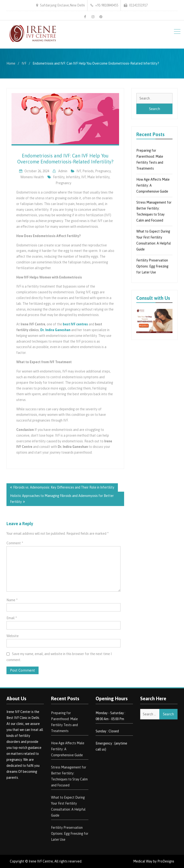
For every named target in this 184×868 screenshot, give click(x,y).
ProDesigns (166, 861)
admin (63, 171)
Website (13, 636)
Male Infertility (98, 177)
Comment (15, 543)
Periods (88, 171)
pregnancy (103, 171)
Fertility (59, 177)
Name (12, 600)
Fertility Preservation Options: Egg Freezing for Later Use (152, 266)
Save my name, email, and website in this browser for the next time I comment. (59, 657)
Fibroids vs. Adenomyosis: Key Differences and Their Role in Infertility (64, 487)
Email (12, 618)
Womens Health (32, 177)
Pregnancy (63, 183)
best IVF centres (75, 324)
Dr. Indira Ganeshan (55, 330)
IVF (79, 171)
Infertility (73, 177)
